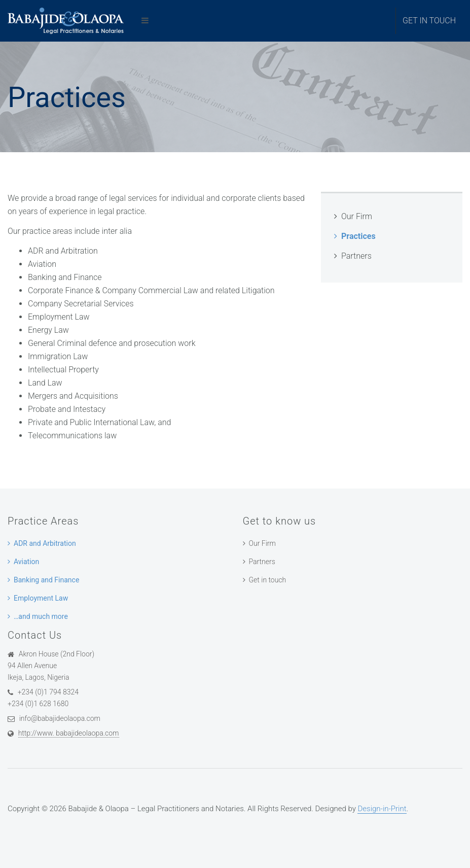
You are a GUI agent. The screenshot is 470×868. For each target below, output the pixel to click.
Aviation (26, 562)
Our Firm (357, 216)
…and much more (41, 616)
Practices (358, 236)
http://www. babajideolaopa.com (69, 733)
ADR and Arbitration (45, 543)
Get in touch (429, 21)
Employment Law (41, 598)
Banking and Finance (46, 580)
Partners (356, 256)
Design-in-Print (382, 809)
